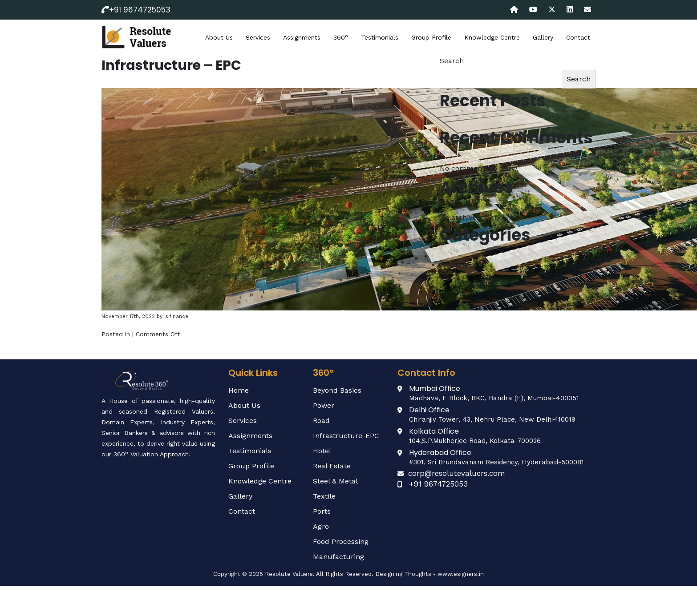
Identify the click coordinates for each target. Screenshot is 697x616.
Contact (578, 37)
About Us (219, 37)
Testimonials (380, 37)
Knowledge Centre (492, 37)
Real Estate (332, 466)
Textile (324, 496)
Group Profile (431, 37)
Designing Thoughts (403, 574)
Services (258, 37)
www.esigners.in (461, 574)
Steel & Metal (335, 481)
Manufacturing (338, 557)
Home (239, 390)
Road (321, 421)
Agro (321, 526)
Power (324, 405)
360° (341, 37)
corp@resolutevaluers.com (457, 473)
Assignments (302, 37)
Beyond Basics (337, 390)
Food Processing (341, 542)
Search (452, 61)
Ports (322, 511)
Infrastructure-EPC (346, 436)
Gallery (543, 37)
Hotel (322, 451)
